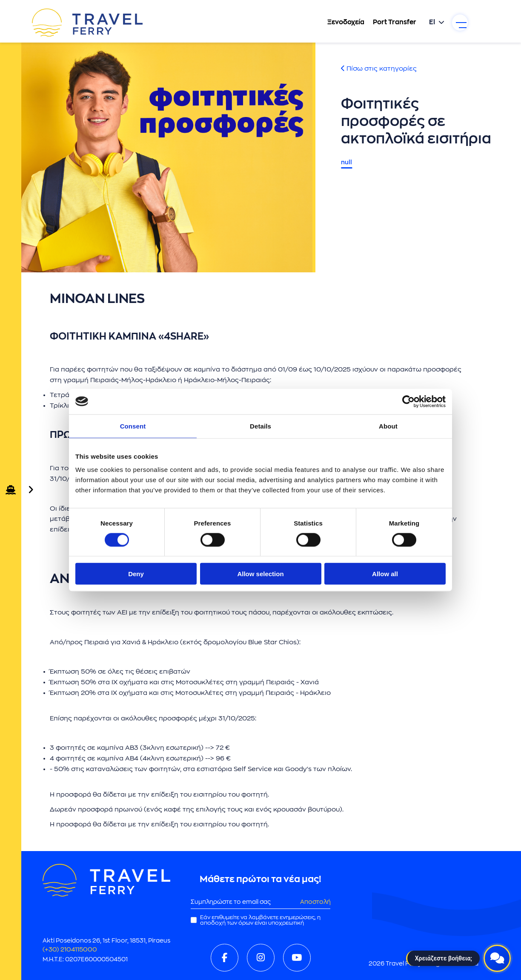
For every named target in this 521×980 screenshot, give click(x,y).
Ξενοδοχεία (337, 23)
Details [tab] (260, 426)
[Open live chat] (497, 956)
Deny (136, 574)
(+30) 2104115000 (72, 950)
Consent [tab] (133, 426)
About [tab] (388, 426)
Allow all (385, 574)
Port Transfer (386, 23)
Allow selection (260, 574)
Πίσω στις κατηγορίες (379, 69)
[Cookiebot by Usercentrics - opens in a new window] (408, 401)
